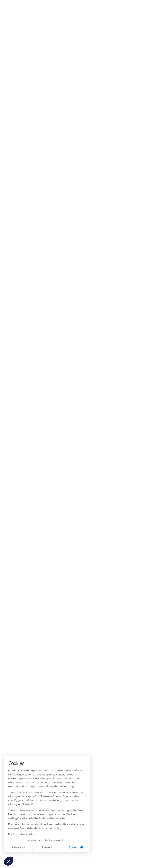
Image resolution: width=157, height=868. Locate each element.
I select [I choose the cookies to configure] (47, 848)
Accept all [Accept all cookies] (76, 848)
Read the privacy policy (21, 834)
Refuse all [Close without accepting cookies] (18, 848)
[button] (9, 861)
